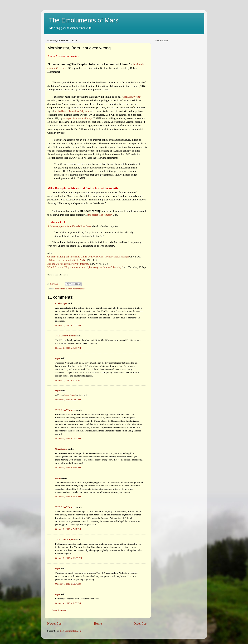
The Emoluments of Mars (84, 20)
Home (98, 624)
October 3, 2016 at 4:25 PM (68, 497)
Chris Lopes (61, 303)
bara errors (60, 289)
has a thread (70, 395)
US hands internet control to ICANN (66, 260)
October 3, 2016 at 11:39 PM (69, 558)
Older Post (140, 624)
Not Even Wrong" (132, 97)
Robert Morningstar (75, 289)
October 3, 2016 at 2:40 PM (68, 438)
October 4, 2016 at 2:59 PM (68, 603)
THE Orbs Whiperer (66, 336)
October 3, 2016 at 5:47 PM (68, 529)
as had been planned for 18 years (72, 111)
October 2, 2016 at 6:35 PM (68, 325)
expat (58, 358)
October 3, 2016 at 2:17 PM (68, 400)
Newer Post (55, 624)
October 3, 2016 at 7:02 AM (68, 380)
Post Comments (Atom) (71, 631)
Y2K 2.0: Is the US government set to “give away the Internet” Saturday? (85, 267)
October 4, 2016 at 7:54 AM (68, 584)
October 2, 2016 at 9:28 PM (68, 348)
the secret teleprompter (100, 215)
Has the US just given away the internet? (68, 264)
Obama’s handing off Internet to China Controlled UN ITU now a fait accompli (88, 257)
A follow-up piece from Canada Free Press (69, 226)
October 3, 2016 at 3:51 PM (68, 467)
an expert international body (77, 118)
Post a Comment (59, 610)
